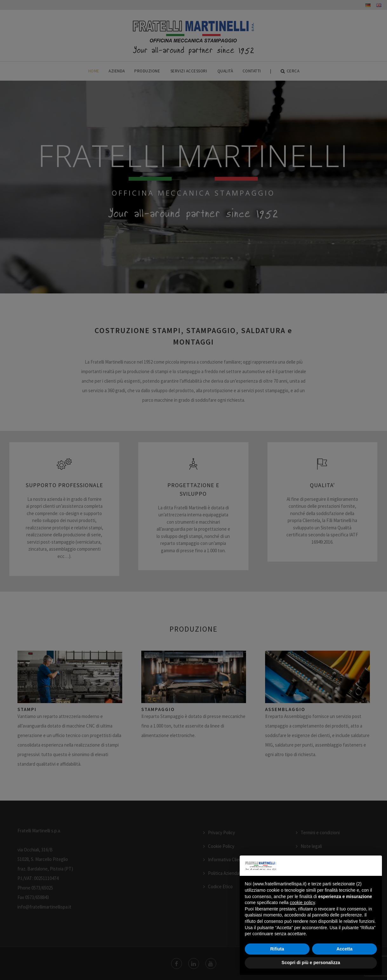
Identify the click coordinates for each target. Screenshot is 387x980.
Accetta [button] (345, 949)
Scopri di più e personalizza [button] (311, 963)
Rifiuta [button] (277, 949)
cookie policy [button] (302, 903)
